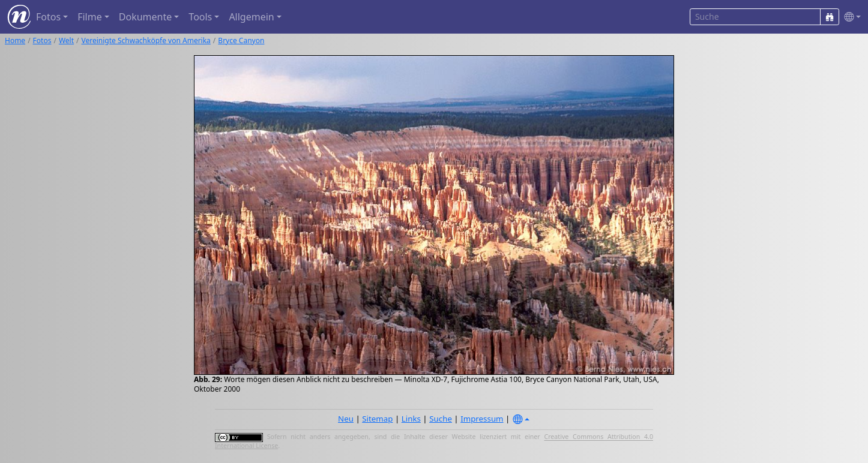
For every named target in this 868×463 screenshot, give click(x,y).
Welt (66, 40)
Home (15, 40)
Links (411, 419)
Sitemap (377, 419)
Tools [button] (200, 17)
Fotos (42, 40)
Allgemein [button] (251, 17)
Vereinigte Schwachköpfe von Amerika (146, 40)
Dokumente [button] (145, 17)
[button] (850, 17)
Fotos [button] (48, 17)
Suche (441, 419)
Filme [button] (90, 17)
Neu (346, 419)
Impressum (482, 419)
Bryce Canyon (241, 40)
